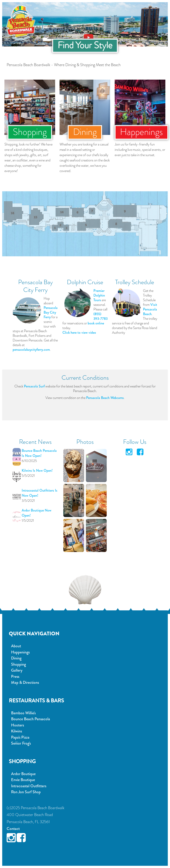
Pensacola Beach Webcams (105, 398)
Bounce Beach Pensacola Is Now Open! (39, 453)
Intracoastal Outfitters (29, 786)
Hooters (17, 725)
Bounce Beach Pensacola (31, 719)
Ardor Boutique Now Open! (37, 513)
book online (96, 323)
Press (15, 676)
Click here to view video (79, 332)
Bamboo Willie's (23, 713)
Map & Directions (25, 682)
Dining (16, 658)
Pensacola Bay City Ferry (51, 312)
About (16, 646)
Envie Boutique (23, 780)
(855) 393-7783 (100, 316)
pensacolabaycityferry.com (31, 350)
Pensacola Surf (34, 386)
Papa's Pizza (20, 737)
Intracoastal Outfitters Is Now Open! (40, 493)
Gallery (17, 670)
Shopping (18, 664)
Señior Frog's (21, 743)
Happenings (20, 652)
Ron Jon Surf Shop (26, 792)
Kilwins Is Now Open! (37, 470)
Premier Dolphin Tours (99, 295)
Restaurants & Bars (36, 701)
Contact (13, 829)
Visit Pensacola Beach (150, 309)
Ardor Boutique (23, 774)
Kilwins (16, 731)
